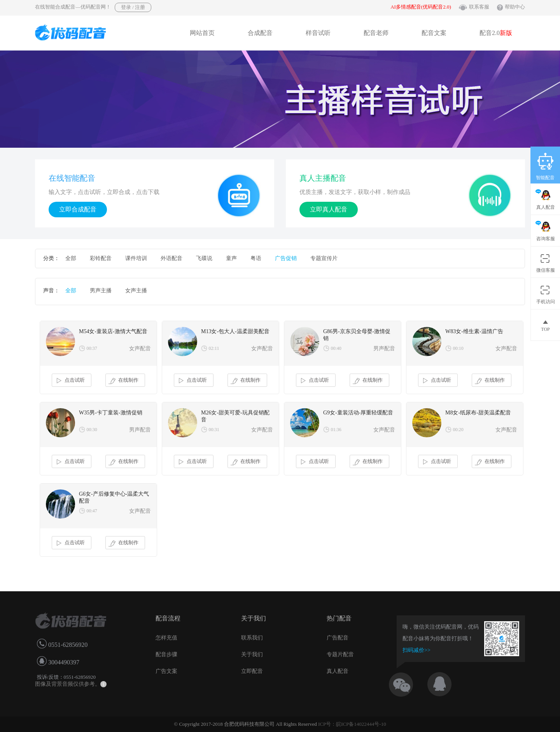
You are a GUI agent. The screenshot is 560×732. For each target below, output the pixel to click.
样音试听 (318, 33)
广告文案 (166, 671)
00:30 (92, 430)
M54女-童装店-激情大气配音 (113, 331)
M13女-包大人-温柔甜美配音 (235, 331)
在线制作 (123, 381)
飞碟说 (204, 258)
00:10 (458, 348)
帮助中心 (515, 7)
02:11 (214, 348)
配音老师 (376, 33)
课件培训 (136, 258)
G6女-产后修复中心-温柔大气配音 (114, 497)
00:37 (92, 348)
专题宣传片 (324, 258)
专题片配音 (340, 654)
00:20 (458, 430)
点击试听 (70, 381)
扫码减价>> (416, 650)
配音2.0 (496, 33)
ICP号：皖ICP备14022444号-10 (352, 724)
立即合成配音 (78, 209)
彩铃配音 (101, 258)
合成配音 (260, 33)
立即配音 (252, 671)
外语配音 (171, 258)
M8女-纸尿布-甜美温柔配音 (478, 413)
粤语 (256, 258)
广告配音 (338, 638)
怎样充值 (166, 638)
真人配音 (338, 671)
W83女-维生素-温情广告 (474, 331)
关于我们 (252, 654)
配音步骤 (166, 654)
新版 (506, 33)
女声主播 (136, 291)
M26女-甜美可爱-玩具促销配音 (235, 416)
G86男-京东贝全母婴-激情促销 (357, 335)
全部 (71, 258)
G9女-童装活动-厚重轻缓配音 (358, 413)
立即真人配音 (329, 209)
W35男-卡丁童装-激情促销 (111, 413)
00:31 (214, 430)
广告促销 (286, 258)
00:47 (92, 511)
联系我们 (252, 638)
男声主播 (101, 291)
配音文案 (434, 33)
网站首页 (202, 33)
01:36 (336, 430)
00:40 (336, 348)
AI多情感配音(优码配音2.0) (421, 7)
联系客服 (479, 7)
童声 (231, 258)
